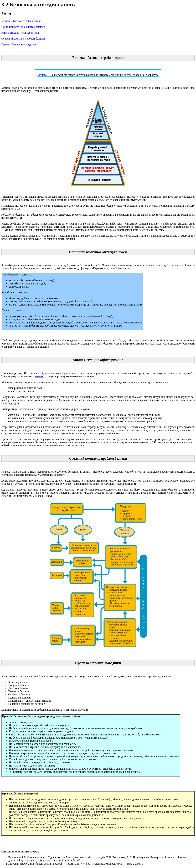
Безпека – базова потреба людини (21, 21)
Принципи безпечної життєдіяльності (23, 27)
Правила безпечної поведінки (19, 44)
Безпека (42, 75)
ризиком (39, 376)
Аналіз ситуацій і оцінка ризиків (20, 33)
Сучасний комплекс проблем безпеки (23, 39)
